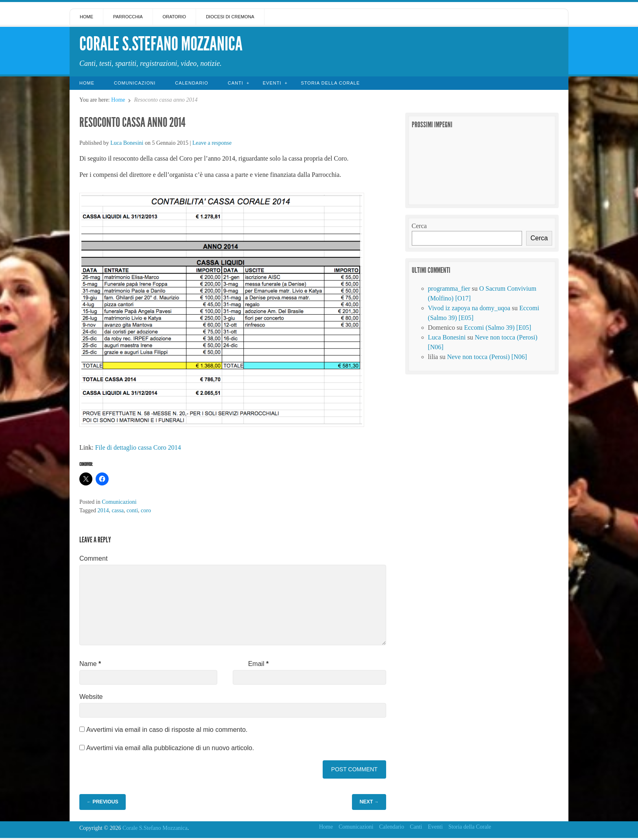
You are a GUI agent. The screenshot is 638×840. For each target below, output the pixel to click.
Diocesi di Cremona (230, 17)
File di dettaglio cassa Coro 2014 (138, 447)
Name (90, 664)
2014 (103, 510)
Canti (236, 83)
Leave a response (212, 143)
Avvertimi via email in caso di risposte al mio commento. (167, 730)
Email (259, 664)
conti (132, 510)
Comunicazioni (135, 83)
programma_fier (449, 288)
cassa (118, 510)
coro (146, 510)
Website (91, 697)
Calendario (192, 83)
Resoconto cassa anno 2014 (132, 122)
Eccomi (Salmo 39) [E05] (497, 328)
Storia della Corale (330, 83)
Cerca (419, 226)
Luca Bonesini (127, 143)
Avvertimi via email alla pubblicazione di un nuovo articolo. (170, 748)
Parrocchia (128, 17)
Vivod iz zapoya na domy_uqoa (469, 308)
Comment (93, 558)
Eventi (272, 83)
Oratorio (175, 17)
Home (86, 17)
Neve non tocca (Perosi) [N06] (487, 357)
